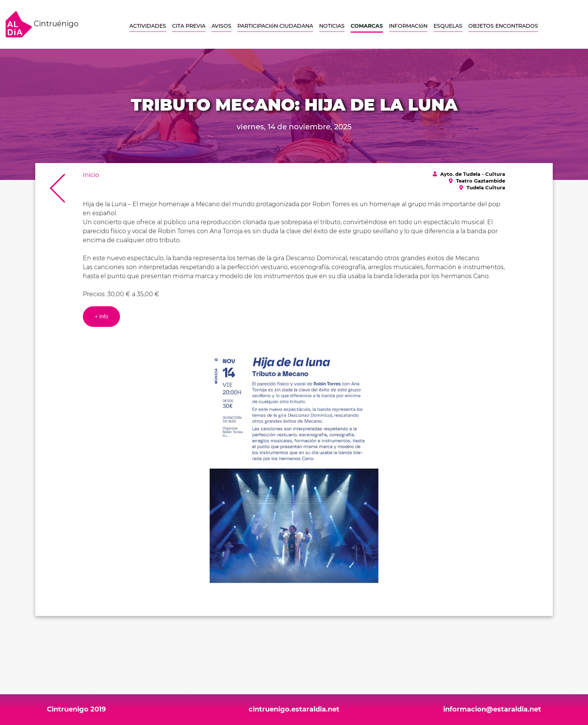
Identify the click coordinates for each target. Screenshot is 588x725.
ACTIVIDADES (148, 26)
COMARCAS (367, 26)
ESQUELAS (448, 26)
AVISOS (221, 26)
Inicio (91, 175)
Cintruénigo (42, 24)
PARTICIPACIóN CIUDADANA (275, 26)
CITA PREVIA (189, 26)
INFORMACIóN (408, 26)
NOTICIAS (332, 26)
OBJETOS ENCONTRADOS (503, 26)
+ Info (101, 316)
